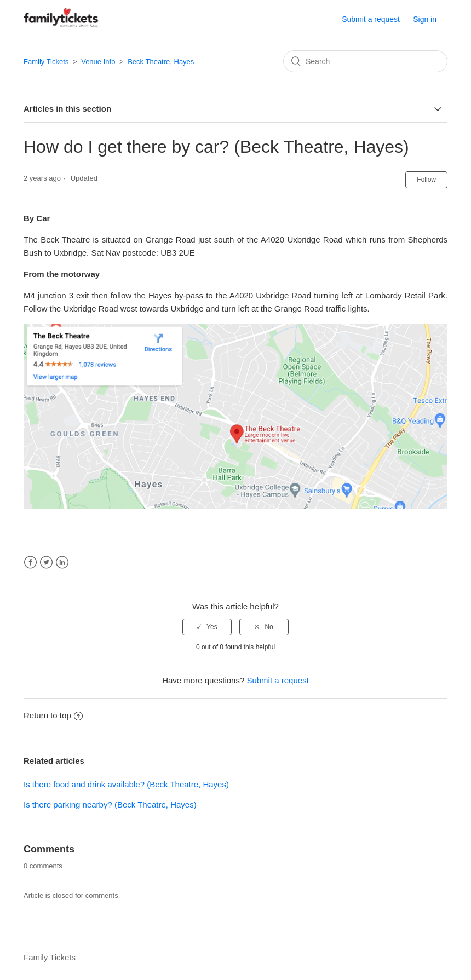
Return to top (53, 715)
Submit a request (371, 19)
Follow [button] (426, 180)
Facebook (30, 563)
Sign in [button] (425, 19)
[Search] (365, 61)
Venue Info (98, 62)
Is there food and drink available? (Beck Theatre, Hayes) (126, 784)
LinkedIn (62, 563)
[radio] (207, 627)
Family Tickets (46, 62)
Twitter (46, 563)
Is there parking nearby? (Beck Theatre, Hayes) (110, 805)
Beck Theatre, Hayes (161, 62)
